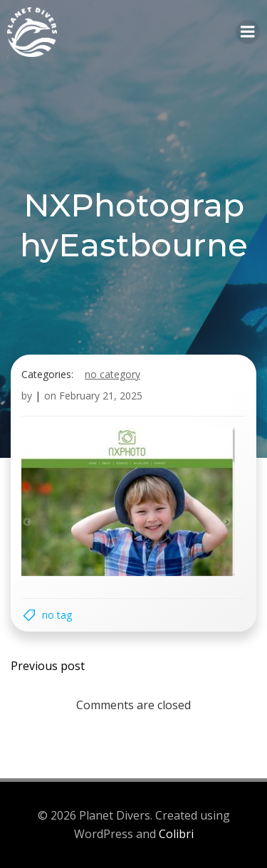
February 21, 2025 (101, 396)
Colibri (176, 834)
